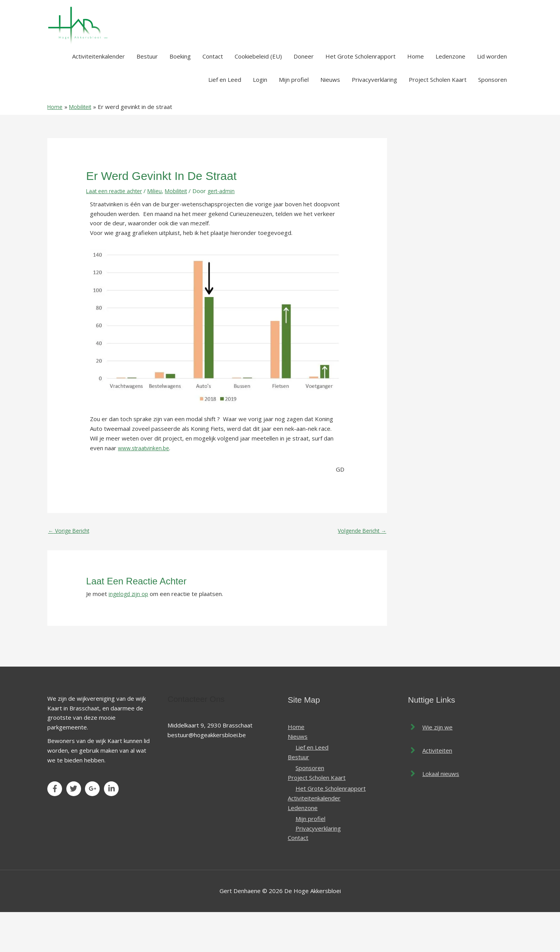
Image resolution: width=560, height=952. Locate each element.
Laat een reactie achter (117, 229)
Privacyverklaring (374, 118)
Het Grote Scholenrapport (360, 95)
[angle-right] (430, 766)
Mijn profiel (294, 118)
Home (416, 95)
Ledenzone (450, 95)
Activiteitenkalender (99, 95)
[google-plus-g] (94, 828)
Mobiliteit (184, 229)
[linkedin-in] (112, 828)
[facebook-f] (56, 828)
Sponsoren (493, 118)
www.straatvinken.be (146, 486)
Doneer (304, 95)
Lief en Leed (225, 118)
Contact (213, 95)
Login (260, 118)
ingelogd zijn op (130, 633)
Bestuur (147, 95)
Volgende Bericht (360, 570)
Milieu (161, 229)
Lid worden (492, 95)
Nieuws (330, 118)
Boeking (180, 95)
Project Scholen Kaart (438, 118)
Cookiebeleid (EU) (258, 95)
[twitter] (75, 828)
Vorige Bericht (71, 570)
